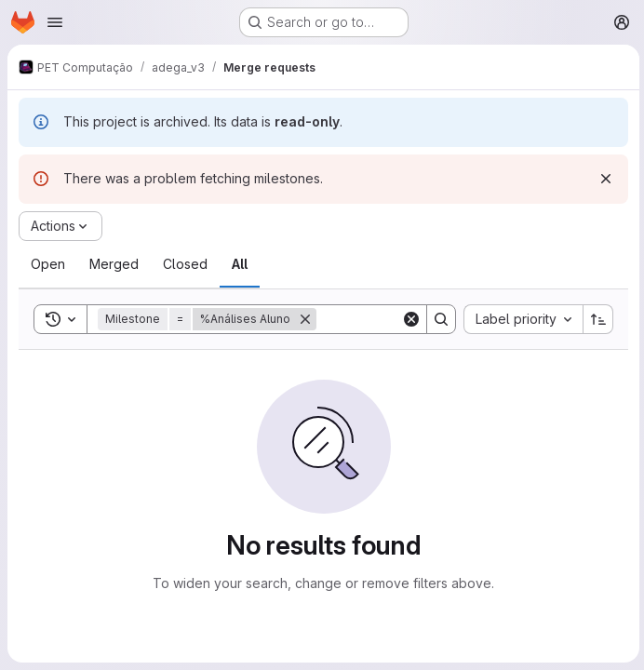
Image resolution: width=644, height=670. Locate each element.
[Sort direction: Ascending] (596, 319)
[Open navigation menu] (55, 22)
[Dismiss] (603, 179)
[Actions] (60, 226)
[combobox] (520, 319)
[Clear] (409, 319)
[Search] (438, 319)
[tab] (48, 264)
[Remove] (305, 319)
